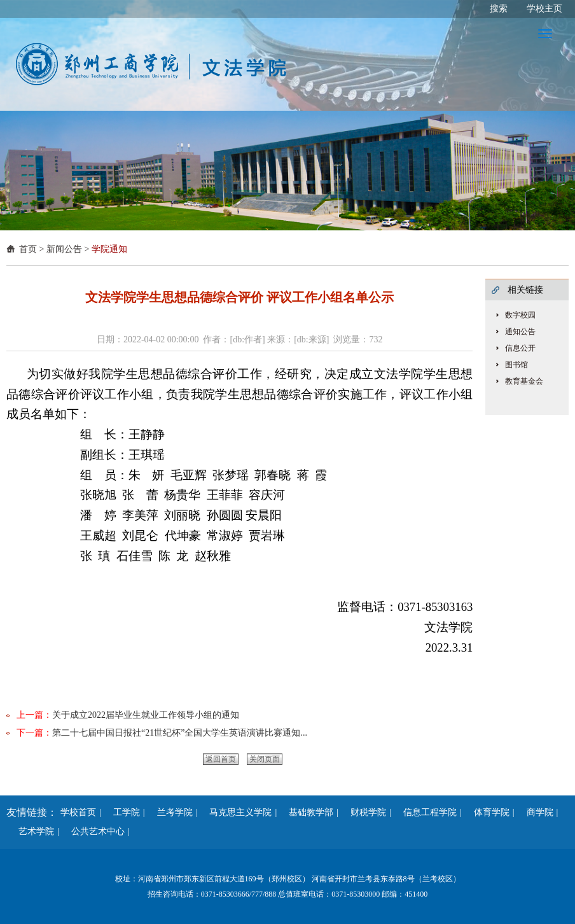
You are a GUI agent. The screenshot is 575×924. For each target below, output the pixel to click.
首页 (28, 249)
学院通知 (109, 249)
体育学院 (487, 812)
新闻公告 (64, 249)
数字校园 (520, 315)
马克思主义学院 (236, 812)
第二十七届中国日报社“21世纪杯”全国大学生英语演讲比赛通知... (180, 733)
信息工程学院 (426, 812)
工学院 (122, 812)
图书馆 (516, 365)
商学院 (536, 812)
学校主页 (544, 9)
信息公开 (520, 348)
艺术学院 (32, 831)
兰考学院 (170, 812)
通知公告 (520, 332)
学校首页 (78, 812)
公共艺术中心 (94, 831)
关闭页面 (265, 759)
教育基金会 (524, 381)
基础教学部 (307, 812)
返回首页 (221, 759)
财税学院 (364, 812)
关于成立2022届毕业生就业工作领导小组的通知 (146, 715)
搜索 (499, 9)
